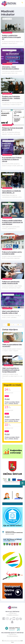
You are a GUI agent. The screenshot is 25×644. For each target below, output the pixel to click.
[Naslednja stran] (21, 325)
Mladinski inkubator (7, 33)
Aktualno (6, 342)
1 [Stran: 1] (7, 325)
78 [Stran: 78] (18, 325)
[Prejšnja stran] (4, 325)
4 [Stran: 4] (13, 325)
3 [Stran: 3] (11, 325)
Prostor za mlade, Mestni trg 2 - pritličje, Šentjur (12, 403)
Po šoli (7, 399)
